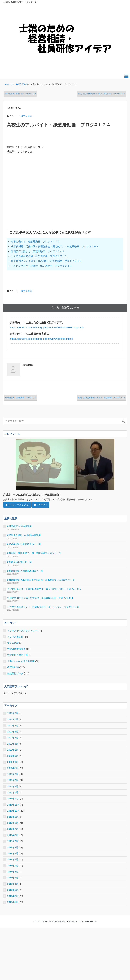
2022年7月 (13, 719)
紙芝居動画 (26, 116)
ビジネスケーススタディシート (23, 631)
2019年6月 (13, 835)
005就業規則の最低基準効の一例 (24, 544)
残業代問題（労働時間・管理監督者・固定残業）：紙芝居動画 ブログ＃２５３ (55, 246)
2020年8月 (13, 762)
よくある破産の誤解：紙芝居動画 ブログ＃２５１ (39, 256)
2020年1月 (13, 792)
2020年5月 (13, 780)
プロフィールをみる (17, 505)
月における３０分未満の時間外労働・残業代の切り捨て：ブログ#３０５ (44, 589)
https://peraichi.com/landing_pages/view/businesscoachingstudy (47, 328)
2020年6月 (13, 774)
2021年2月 (13, 750)
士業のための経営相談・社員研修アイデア (22, 2)
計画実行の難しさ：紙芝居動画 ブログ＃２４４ (38, 251)
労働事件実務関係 (16, 649)
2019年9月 (13, 817)
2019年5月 (13, 841)
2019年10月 (13, 811)
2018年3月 (13, 890)
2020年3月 (13, 786)
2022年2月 (13, 726)
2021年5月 (13, 732)
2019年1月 (13, 866)
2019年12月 (13, 799)
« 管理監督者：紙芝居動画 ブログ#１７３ (20, 94)
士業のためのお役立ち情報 (21, 661)
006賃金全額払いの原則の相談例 (24, 535)
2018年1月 (13, 902)
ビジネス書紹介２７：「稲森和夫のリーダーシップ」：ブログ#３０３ (43, 607)
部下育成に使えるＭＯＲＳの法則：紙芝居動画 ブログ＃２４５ (46, 261)
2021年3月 (13, 744)
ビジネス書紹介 (15, 637)
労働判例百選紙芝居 (18, 655)
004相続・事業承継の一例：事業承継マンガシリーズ (34, 553)
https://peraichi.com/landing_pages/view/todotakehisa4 (42, 339)
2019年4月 (13, 847)
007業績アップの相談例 (19, 526)
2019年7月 (13, 829)
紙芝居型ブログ (15, 673)
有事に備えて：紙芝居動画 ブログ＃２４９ (35, 242)
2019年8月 (13, 823)
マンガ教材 (13, 643)
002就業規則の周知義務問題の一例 (25, 571)
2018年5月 (13, 878)
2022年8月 (13, 713)
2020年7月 (13, 768)
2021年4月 (13, 738)
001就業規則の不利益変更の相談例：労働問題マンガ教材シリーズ (41, 580)
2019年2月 (13, 859)
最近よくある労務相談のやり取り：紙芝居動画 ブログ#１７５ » (102, 94)
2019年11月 (13, 805)
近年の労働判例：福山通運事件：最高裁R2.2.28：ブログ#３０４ (40, 598)
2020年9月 (13, 756)
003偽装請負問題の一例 (19, 562)
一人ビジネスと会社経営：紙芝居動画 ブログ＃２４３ (41, 266)
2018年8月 (13, 872)
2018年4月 (13, 884)
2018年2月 (13, 896)
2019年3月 (13, 853)
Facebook (40, 505)
